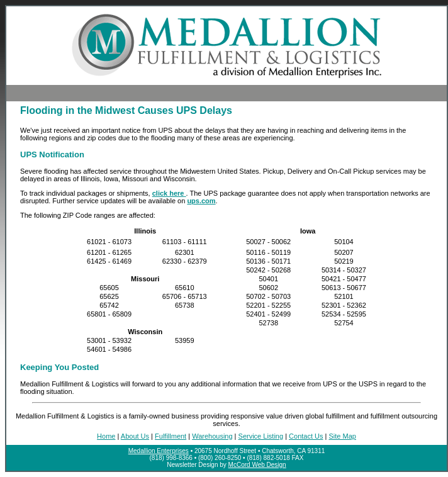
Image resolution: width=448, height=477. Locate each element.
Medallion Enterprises (159, 451)
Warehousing (212, 436)
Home (106, 436)
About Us (135, 436)
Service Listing (261, 436)
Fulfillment (171, 436)
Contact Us (306, 436)
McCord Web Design (257, 465)
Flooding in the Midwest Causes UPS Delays (126, 110)
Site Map (342, 436)
